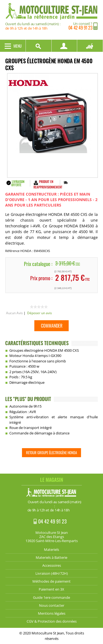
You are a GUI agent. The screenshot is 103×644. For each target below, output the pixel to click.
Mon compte (65, 46)
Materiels (51, 549)
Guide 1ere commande (51, 597)
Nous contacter (52, 605)
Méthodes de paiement (51, 581)
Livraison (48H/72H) (52, 573)
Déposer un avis (40, 313)
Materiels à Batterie (51, 557)
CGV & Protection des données (52, 621)
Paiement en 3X (51, 589)
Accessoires (52, 565)
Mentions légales (52, 613)
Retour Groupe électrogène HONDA (51, 453)
